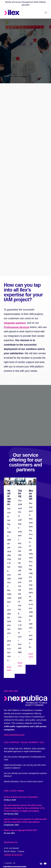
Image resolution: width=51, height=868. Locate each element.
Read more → (9, 670)
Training (20, 493)
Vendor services (9, 497)
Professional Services (17, 327)
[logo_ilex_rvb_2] (21, 13)
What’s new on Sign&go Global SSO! (20, 830)
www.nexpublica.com (14, 735)
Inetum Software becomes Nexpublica (21, 797)
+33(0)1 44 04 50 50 (13, 855)
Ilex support (31, 495)
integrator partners (15, 323)
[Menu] (46, 13)
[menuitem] (46, 13)
